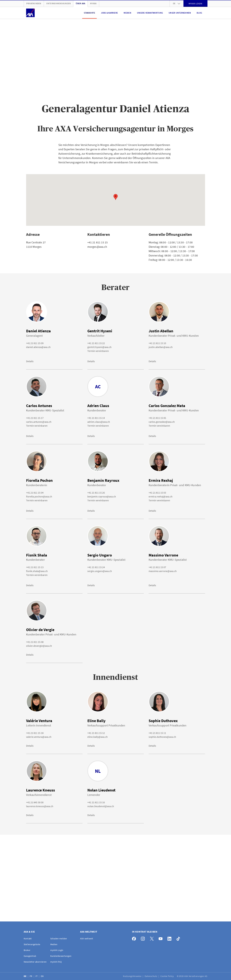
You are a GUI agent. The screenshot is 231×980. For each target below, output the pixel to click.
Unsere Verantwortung (150, 13)
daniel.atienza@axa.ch (38, 347)
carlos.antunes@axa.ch (39, 422)
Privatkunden (34, 3)
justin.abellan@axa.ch (161, 347)
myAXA (93, 3)
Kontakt (28, 939)
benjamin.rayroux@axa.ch (102, 496)
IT (37, 976)
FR (31, 976)
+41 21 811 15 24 (96, 567)
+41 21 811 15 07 (157, 567)
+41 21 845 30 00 (35, 802)
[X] (153, 938)
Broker (27, 950)
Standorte (89, 13)
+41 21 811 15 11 (157, 733)
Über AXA (80, 3)
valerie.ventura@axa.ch (39, 737)
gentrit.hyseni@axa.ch (99, 347)
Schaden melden (59, 939)
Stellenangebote (32, 944)
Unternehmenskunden (59, 3)
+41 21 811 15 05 (157, 418)
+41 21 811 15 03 (157, 493)
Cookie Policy (167, 976)
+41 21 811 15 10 (157, 343)
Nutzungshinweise (132, 976)
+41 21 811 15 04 (35, 493)
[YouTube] (161, 938)
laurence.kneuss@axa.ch (40, 806)
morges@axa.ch (97, 247)
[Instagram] (144, 938)
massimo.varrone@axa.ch (163, 571)
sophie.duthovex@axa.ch (162, 737)
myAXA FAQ (56, 962)
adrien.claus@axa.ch (99, 422)
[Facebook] (135, 938)
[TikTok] (179, 938)
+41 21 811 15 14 (96, 418)
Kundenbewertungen (61, 956)
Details (30, 361)
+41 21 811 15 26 (96, 493)
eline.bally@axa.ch (98, 737)
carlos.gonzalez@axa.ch (162, 422)
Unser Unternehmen (180, 13)
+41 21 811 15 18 (35, 733)
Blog (199, 13)
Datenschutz (151, 976)
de (177, 3)
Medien (127, 13)
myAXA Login (57, 950)
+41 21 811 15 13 (35, 567)
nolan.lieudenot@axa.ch (101, 806)
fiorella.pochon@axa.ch (39, 496)
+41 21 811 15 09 (35, 343)
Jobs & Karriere (109, 13)
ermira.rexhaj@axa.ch (161, 496)
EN (42, 976)
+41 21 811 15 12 (96, 733)
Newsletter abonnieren (35, 962)
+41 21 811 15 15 (98, 242)
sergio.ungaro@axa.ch (100, 571)
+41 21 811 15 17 (35, 418)
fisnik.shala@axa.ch (37, 571)
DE (25, 976)
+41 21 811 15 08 (35, 642)
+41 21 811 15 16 (96, 802)
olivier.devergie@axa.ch (39, 646)
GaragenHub (30, 956)
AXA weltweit (87, 939)
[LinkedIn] (170, 938)
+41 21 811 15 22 (96, 343)
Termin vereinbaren (98, 351)
